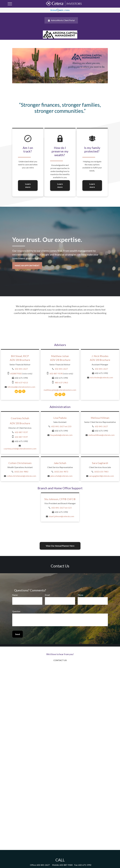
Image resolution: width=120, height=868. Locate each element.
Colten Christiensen (20, 463)
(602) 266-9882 (21, 472)
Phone (80, 595)
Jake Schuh (60, 463)
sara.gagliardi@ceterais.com (101, 476)
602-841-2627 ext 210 (61, 426)
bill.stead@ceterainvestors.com (21, 387)
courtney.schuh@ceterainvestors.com (20, 449)
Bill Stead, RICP (20, 356)
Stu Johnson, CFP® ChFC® (60, 499)
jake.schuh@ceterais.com (61, 476)
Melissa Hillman (100, 418)
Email (47, 595)
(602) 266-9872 (61, 472)
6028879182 (16, 373)
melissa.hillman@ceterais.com (101, 435)
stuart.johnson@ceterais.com (61, 516)
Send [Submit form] (18, 634)
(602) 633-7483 (101, 472)
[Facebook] (20, 391)
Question (16, 611)
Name (15, 595)
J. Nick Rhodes (100, 356)
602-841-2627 (21, 369)
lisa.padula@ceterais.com (61, 435)
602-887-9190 (56, 373)
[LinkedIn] (16, 391)
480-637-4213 (21, 382)
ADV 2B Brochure (20, 360)
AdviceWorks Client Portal (61, 20)
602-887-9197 (21, 432)
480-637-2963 (61, 382)
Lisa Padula (60, 418)
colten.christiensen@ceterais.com (21, 476)
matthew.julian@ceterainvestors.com (60, 390)
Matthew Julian (60, 356)
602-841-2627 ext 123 (61, 508)
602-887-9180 (66, 865)
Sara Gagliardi (100, 463)
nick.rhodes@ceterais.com (101, 377)
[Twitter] (24, 391)
